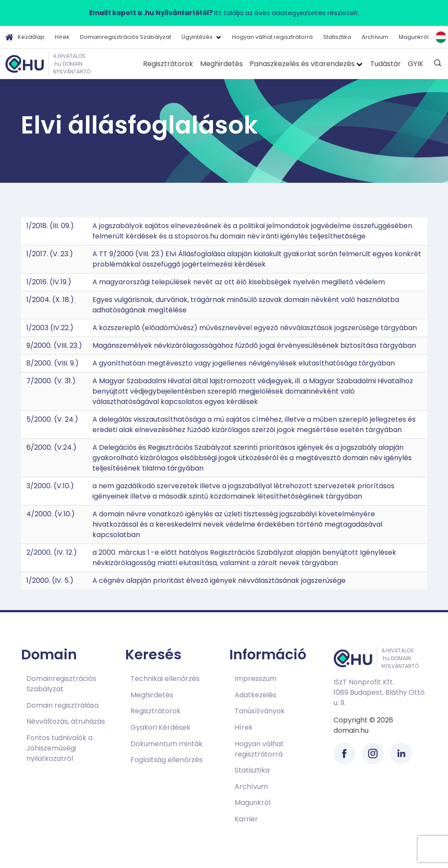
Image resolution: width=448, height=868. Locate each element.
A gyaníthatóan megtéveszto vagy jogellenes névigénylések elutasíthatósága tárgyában (244, 363)
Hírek (62, 37)
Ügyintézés (197, 37)
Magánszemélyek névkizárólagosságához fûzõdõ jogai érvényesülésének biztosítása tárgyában (254, 345)
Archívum (375, 37)
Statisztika (337, 37)
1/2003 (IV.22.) (50, 328)
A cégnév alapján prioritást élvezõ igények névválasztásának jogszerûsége (219, 580)
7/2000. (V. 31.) (51, 381)
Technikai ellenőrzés (165, 679)
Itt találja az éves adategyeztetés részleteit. (224, 13)
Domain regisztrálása (62, 705)
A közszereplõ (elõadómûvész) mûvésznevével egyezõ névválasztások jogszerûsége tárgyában (255, 328)
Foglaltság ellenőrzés (167, 760)
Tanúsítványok (260, 711)
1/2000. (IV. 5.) (50, 580)
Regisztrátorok (168, 64)
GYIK (416, 64)
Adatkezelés (256, 695)
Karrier (246, 819)
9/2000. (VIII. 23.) (54, 345)
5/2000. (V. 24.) (52, 419)
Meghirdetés (221, 64)
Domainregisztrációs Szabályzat (126, 37)
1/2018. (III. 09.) (50, 226)
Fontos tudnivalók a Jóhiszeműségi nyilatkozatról (59, 748)
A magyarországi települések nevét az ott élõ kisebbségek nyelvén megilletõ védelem (239, 282)
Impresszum (256, 679)
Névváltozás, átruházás (66, 721)
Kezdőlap (25, 37)
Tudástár (386, 64)
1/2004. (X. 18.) (50, 300)
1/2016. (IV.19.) (49, 282)
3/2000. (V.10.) (50, 486)
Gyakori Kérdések (160, 727)
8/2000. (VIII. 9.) (52, 363)
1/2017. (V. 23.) (50, 254)
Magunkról (414, 37)
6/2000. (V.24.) (51, 447)
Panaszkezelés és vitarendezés (302, 64)
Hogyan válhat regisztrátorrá (272, 37)
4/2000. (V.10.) (51, 514)
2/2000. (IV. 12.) (52, 552)
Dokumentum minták (167, 744)
